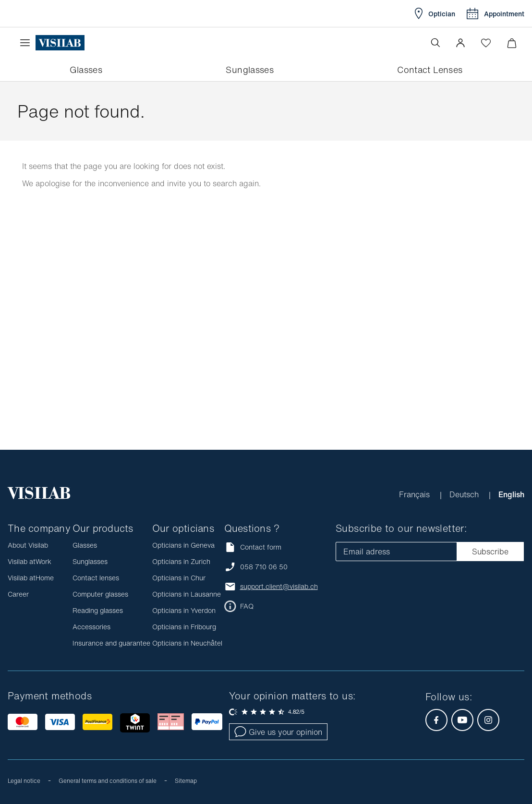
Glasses (85, 545)
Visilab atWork (30, 561)
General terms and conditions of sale (108, 781)
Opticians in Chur (179, 578)
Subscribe (490, 552)
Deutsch (465, 494)
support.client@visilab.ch (279, 587)
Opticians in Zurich (181, 561)
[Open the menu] (27, 43)
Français (416, 494)
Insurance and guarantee (111, 643)
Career (18, 594)
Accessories (91, 627)
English (511, 494)
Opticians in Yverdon (184, 610)
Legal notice (24, 781)
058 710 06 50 (264, 567)
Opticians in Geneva (183, 545)
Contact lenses (96, 578)
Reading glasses (98, 610)
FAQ (247, 606)
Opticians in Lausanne (187, 594)
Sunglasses (90, 561)
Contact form (253, 547)
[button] (460, 43)
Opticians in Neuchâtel (187, 643)
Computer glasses (100, 594)
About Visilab (28, 545)
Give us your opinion (278, 732)
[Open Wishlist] (486, 43)
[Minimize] (512, 43)
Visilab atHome (31, 578)
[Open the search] (435, 43)
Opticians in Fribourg (184, 627)
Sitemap (186, 781)
